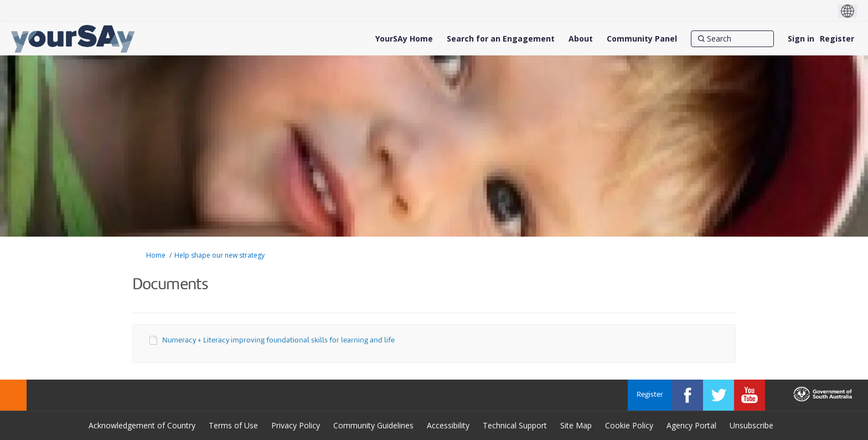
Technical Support (515, 425)
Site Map (576, 425)
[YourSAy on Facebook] (688, 395)
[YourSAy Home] (404, 39)
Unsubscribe (751, 425)
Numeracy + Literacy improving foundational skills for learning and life (278, 341)
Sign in (801, 39)
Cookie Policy (629, 425)
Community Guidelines (373, 425)
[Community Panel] (642, 39)
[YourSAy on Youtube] (750, 395)
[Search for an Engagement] (501, 39)
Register (837, 39)
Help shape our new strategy (219, 255)
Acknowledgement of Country (142, 425)
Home (156, 255)
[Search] (732, 39)
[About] (581, 39)
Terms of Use (233, 425)
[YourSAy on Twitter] (719, 395)
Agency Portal (691, 425)
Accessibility (448, 425)
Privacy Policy (296, 425)
